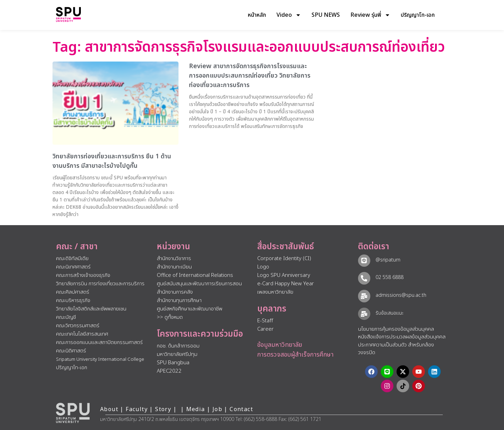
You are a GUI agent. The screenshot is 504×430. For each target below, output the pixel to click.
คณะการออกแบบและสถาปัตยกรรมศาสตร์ (99, 342)
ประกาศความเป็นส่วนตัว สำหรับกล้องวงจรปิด (396, 349)
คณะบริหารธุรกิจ (73, 300)
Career (265, 329)
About (109, 409)
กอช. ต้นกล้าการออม (178, 346)
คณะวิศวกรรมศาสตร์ (78, 326)
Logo (263, 267)
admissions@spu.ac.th (401, 295)
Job (217, 409)
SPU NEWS (326, 15)
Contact (241, 409)
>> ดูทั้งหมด (170, 317)
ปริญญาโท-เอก (418, 15)
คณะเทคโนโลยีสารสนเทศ (82, 334)
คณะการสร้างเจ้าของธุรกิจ (83, 275)
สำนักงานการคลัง (175, 292)
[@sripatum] (364, 260)
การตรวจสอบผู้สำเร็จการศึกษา (295, 355)
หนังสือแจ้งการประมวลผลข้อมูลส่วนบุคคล (402, 337)
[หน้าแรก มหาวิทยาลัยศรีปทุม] (73, 413)
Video (289, 15)
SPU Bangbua (173, 363)
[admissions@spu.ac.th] (364, 296)
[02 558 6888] (364, 278)
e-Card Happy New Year (286, 284)
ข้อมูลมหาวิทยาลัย (280, 345)
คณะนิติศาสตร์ (71, 351)
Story (163, 409)
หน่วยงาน (173, 247)
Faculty (137, 409)
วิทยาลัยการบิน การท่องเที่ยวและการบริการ (100, 284)
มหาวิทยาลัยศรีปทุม (177, 354)
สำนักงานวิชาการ (174, 259)
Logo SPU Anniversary (284, 275)
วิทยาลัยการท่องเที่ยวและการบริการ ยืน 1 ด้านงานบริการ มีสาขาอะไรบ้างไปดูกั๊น (112, 161)
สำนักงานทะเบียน (174, 267)
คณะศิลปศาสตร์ (73, 292)
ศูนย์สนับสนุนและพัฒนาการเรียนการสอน (199, 284)
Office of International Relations (195, 275)
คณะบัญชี (66, 317)
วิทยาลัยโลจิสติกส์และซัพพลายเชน (91, 309)
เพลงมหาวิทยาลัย (275, 292)
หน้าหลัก (257, 15)
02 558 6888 (389, 277)
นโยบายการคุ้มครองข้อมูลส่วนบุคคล (396, 329)
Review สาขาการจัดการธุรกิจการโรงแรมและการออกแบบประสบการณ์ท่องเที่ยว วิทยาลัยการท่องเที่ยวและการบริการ (250, 76)
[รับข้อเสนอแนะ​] (364, 314)
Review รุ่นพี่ (370, 15)
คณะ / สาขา (77, 247)
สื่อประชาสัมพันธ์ (286, 247)
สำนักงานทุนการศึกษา (179, 300)
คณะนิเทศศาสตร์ (73, 267)
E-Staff (265, 321)
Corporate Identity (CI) (284, 259)
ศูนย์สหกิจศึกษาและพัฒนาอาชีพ (190, 309)
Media (197, 409)
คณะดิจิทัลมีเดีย (72, 259)
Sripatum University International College (100, 359)
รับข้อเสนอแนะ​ (389, 313)
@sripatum (388, 260)
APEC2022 (169, 371)
